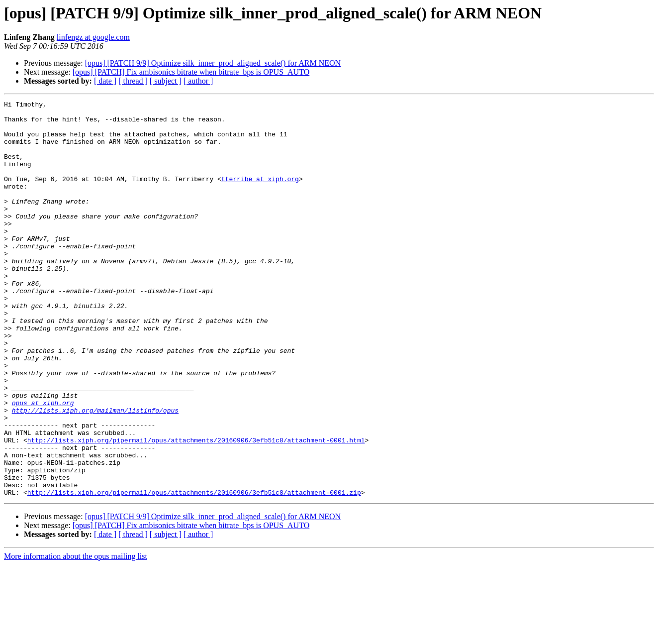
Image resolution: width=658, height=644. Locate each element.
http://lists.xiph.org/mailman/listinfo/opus (95, 473)
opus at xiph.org (43, 464)
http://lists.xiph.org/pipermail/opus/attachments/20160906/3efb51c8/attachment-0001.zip (194, 571)
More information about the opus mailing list (76, 635)
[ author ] (198, 81)
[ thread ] (133, 81)
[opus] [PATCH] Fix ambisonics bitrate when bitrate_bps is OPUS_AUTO (191, 72)
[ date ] (105, 81)
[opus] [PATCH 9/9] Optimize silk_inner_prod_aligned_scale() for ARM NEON (213, 63)
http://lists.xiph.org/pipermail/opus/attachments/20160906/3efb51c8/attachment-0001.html (196, 509)
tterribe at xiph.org (260, 195)
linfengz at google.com (93, 37)
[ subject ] (166, 81)
